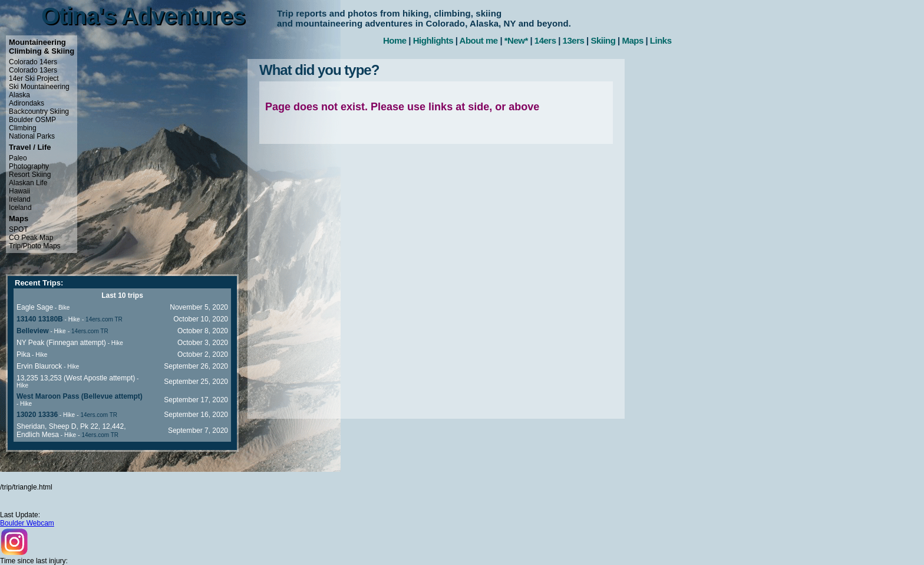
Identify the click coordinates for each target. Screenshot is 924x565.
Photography (29, 166)
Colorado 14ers (33, 62)
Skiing (603, 40)
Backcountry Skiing (39, 111)
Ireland (20, 199)
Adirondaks (27, 103)
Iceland (20, 208)
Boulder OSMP (32, 120)
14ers (545, 40)
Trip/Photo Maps (35, 246)
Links (661, 40)
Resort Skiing (30, 175)
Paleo (18, 158)
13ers (574, 40)
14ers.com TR (104, 319)
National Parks (32, 136)
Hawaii (19, 191)
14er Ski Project (34, 78)
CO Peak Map (31, 238)
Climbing (23, 128)
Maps (632, 40)
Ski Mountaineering (39, 87)
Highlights (433, 40)
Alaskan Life (28, 183)
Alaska (19, 95)
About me (479, 40)
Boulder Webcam (27, 523)
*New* (516, 40)
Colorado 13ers (33, 70)
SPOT (19, 229)
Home (395, 40)
